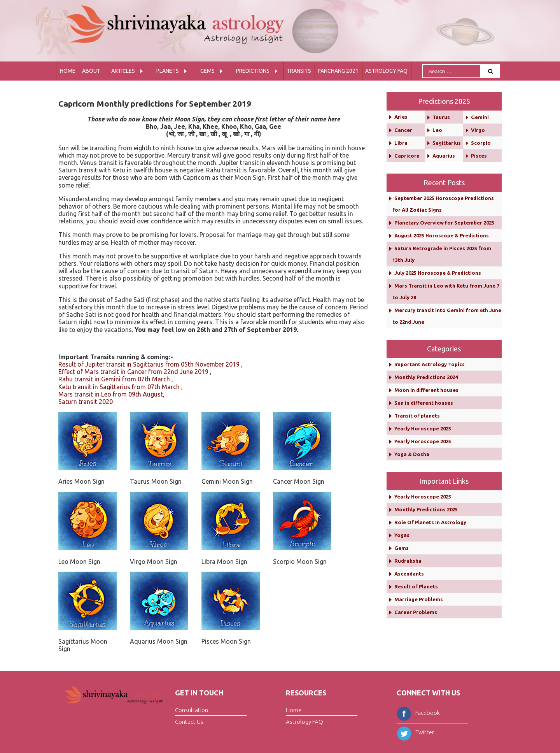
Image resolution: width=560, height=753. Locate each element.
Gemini (480, 117)
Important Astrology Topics (430, 364)
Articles (123, 71)
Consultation (192, 710)
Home (68, 71)
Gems (207, 71)
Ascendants (409, 574)
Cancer (403, 130)
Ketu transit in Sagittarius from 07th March (119, 387)
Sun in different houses (424, 403)
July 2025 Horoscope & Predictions (438, 273)
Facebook (418, 713)
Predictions (253, 71)
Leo (437, 130)
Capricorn (407, 156)
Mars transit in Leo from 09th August (111, 394)
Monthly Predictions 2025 (426, 509)
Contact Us (189, 722)
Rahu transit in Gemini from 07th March (114, 379)
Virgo (478, 130)
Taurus (441, 117)
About (91, 71)
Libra (401, 143)
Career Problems (416, 612)
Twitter (415, 732)
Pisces (479, 156)
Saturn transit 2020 (86, 402)
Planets (168, 71)
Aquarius (444, 156)
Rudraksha (408, 561)
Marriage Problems (419, 599)
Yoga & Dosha (412, 454)
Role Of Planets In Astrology (430, 522)
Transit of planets (417, 416)
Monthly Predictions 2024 (426, 377)
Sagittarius (447, 143)
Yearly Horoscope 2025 (423, 428)
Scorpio (481, 143)
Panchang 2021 (338, 71)
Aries (401, 117)
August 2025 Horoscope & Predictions (442, 235)
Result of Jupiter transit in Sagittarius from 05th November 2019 (149, 364)
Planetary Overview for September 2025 (444, 223)
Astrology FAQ (386, 71)
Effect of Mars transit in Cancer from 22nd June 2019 (133, 372)
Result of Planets (416, 586)
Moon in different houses (426, 390)
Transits (299, 71)
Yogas (402, 535)
